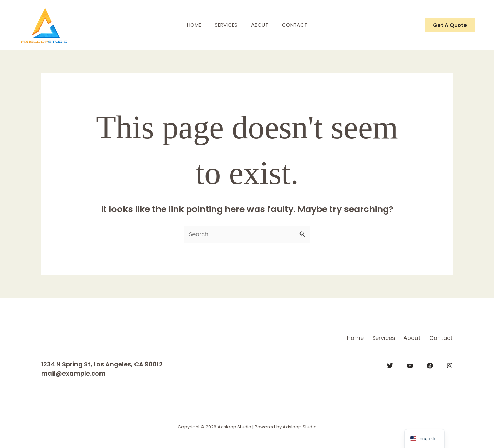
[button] (450, 25)
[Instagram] (450, 365)
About (261, 25)
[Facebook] (430, 365)
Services (224, 25)
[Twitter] (390, 365)
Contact (300, 25)
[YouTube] (410, 365)
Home (189, 25)
